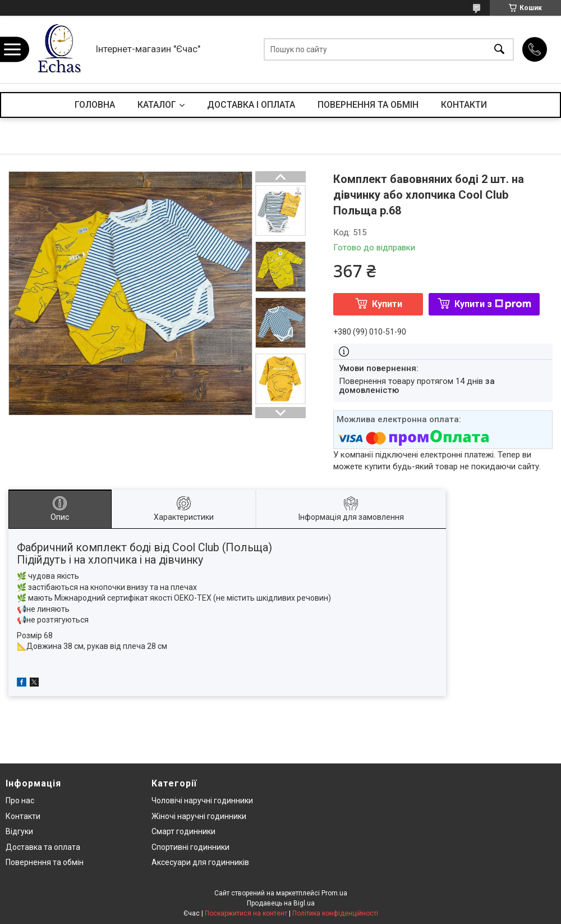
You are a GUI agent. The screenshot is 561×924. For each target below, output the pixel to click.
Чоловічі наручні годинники (202, 801)
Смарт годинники (183, 831)
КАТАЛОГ (157, 105)
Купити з (493, 304)
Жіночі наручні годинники (199, 816)
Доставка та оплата (43, 847)
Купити (387, 304)
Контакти (23, 816)
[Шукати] (499, 50)
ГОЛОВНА (95, 105)
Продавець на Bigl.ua (281, 903)
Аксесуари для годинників (200, 862)
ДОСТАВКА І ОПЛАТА (251, 105)
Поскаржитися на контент (246, 913)
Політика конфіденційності (335, 913)
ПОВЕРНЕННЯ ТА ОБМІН (368, 105)
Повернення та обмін (45, 862)
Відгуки (19, 831)
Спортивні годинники (190, 847)
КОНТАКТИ (464, 105)
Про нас (20, 801)
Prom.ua (334, 893)
